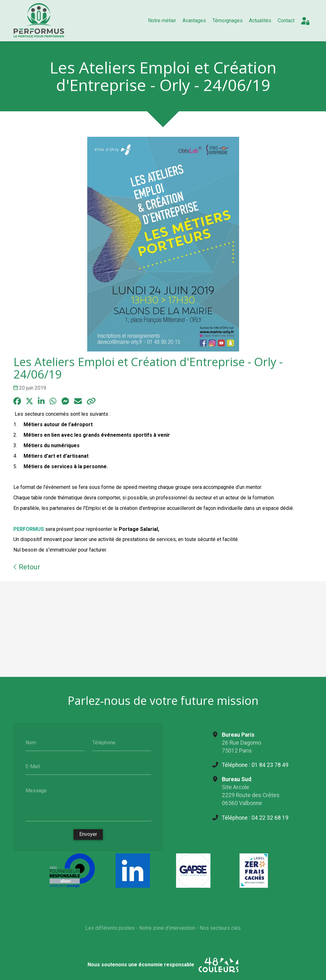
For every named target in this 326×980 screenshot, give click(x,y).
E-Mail (33, 766)
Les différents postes (110, 929)
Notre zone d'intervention (167, 929)
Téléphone (104, 743)
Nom (31, 743)
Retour (27, 567)
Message (36, 791)
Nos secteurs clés (220, 929)
